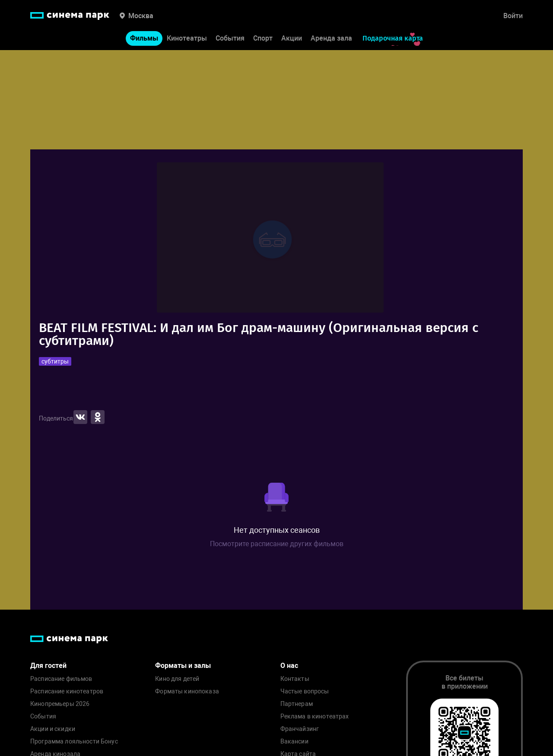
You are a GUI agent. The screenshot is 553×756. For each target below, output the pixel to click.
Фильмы (144, 38)
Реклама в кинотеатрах (315, 716)
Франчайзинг (300, 729)
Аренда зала (331, 38)
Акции (292, 38)
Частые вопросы (305, 691)
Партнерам (297, 704)
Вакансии (294, 742)
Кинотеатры (187, 38)
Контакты (295, 679)
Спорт (263, 38)
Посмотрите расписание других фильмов (277, 544)
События (230, 38)
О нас (289, 666)
